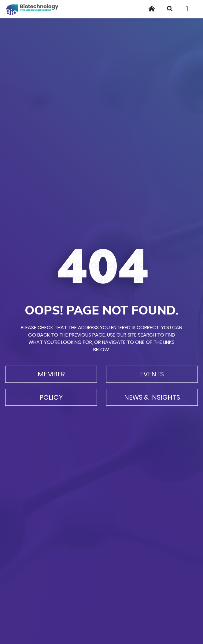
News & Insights (152, 397)
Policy (51, 397)
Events (152, 374)
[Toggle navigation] (189, 9)
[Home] (152, 9)
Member (51, 374)
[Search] (170, 9)
